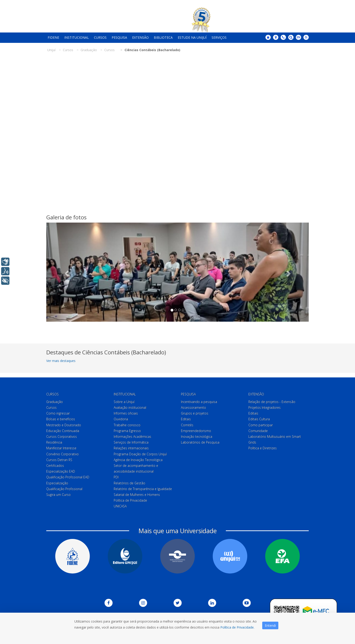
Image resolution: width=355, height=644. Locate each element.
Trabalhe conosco (127, 425)
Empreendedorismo (196, 431)
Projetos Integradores (265, 407)
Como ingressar (58, 413)
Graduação (55, 402)
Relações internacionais (131, 448)
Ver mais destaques (61, 361)
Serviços (219, 37)
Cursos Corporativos (62, 437)
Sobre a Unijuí (124, 402)
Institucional (77, 37)
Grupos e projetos (195, 413)
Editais (186, 419)
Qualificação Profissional (64, 489)
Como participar (261, 425)
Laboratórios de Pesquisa (200, 442)
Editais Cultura (259, 419)
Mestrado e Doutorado (64, 425)
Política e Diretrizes (263, 448)
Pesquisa (119, 37)
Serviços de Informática (131, 442)
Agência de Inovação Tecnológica (138, 460)
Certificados (55, 466)
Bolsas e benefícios (61, 419)
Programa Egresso (127, 431)
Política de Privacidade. (237, 627)
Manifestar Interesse (61, 448)
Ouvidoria (121, 419)
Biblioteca (163, 37)
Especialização (57, 483)
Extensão (140, 37)
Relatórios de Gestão (129, 483)
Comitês (187, 425)
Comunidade (258, 431)
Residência (54, 442)
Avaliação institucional (130, 407)
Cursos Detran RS (59, 460)
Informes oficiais (126, 413)
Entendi (270, 625)
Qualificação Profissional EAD (68, 477)
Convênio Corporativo (63, 454)
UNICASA (120, 506)
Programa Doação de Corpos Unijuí (140, 454)
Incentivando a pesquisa (199, 402)
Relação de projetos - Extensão (272, 402)
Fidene (53, 37)
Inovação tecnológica (197, 437)
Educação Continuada (63, 431)
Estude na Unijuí (192, 37)
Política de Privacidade (130, 500)
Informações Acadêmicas (132, 437)
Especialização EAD (61, 471)
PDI (116, 477)
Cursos (100, 37)
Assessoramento (194, 407)
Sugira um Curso (58, 495)
